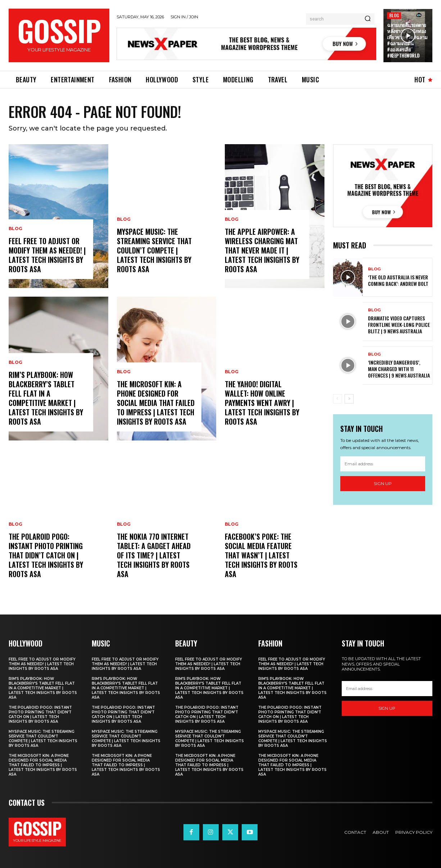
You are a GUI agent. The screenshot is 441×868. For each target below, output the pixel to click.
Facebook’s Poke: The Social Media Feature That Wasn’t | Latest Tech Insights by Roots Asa (261, 555)
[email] (383, 464)
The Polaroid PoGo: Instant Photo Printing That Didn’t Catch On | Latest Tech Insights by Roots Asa (46, 555)
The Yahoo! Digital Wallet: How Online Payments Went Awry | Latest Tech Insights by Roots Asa (262, 403)
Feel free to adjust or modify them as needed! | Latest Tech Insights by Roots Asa (47, 255)
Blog (394, 15)
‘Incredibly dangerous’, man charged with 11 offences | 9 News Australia (399, 369)
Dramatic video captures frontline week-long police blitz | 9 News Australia (399, 325)
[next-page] (349, 399)
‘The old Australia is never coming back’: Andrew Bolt (398, 280)
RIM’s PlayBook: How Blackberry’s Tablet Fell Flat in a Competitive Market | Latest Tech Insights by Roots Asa (46, 398)
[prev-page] (338, 399)
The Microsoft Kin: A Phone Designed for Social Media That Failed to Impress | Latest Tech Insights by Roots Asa (156, 403)
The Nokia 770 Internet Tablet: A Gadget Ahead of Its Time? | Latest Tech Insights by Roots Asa (154, 555)
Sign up (383, 483)
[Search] (368, 19)
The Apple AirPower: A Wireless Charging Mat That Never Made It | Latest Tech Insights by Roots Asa (262, 250)
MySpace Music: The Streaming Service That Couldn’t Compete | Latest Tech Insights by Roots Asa (154, 250)
